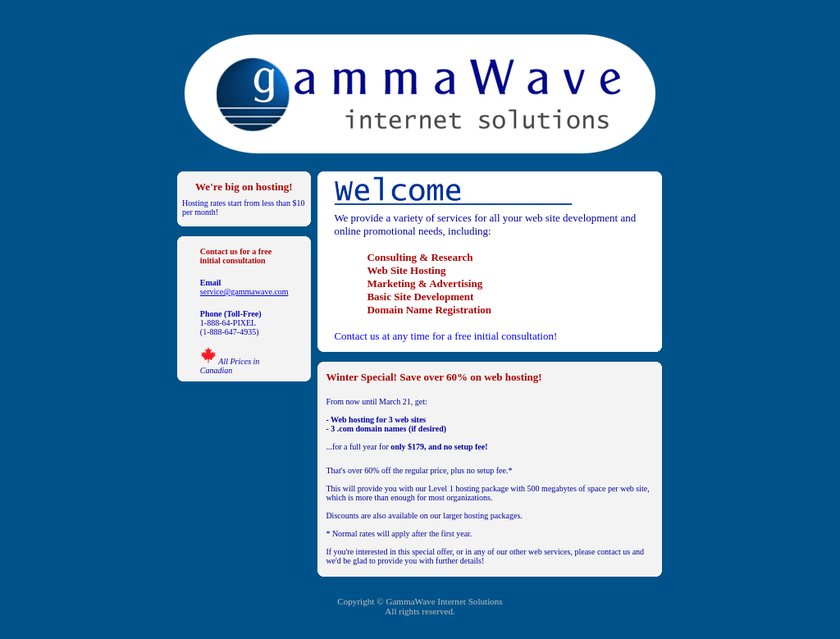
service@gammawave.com (244, 292)
